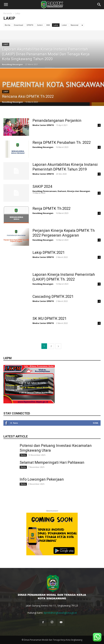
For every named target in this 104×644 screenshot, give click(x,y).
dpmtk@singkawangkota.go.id (60, 613)
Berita (8, 25)
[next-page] (58, 346)
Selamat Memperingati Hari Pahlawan (52, 462)
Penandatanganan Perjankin (57, 120)
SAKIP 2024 (42, 186)
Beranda (8, 13)
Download (18, 25)
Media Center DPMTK (43, 125)
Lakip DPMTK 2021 (49, 253)
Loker (64, 25)
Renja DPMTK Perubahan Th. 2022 (62, 142)
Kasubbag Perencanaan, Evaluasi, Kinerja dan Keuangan (61, 191)
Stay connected (17, 413)
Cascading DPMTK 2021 (53, 297)
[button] (6, 5)
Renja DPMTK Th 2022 (51, 208)
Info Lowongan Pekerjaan (42, 479)
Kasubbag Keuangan (12, 64)
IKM (48, 25)
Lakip (56, 25)
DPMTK (30, 25)
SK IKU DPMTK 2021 (50, 319)
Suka (96, 423)
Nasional (74, 25)
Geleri (40, 25)
